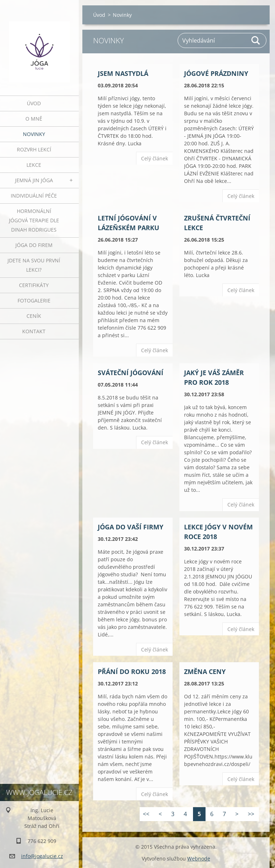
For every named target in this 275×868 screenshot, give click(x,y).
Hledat (256, 40)
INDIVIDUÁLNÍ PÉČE (34, 196)
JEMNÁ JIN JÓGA (34, 180)
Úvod (34, 103)
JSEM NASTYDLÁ (123, 73)
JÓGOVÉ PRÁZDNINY (216, 73)
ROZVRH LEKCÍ (34, 149)
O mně (34, 119)
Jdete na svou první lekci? (34, 265)
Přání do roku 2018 (132, 671)
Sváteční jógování (131, 373)
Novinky (34, 134)
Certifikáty (34, 285)
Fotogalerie (34, 300)
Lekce (34, 165)
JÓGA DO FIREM (34, 245)
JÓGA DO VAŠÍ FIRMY (131, 527)
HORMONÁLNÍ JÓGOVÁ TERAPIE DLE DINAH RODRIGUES (34, 220)
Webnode (199, 859)
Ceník (34, 316)
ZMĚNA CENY (205, 671)
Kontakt (34, 331)
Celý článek (155, 158)
